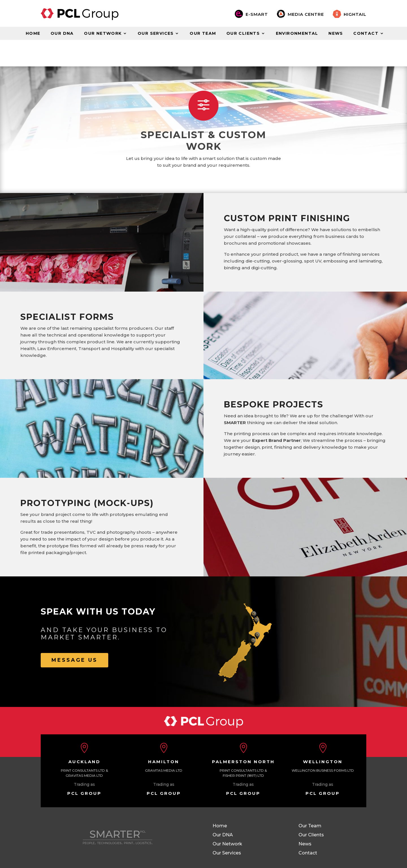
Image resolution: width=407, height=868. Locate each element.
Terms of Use (81, 847)
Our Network (103, 34)
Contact (366, 34)
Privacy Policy (117, 847)
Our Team (203, 34)
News (336, 34)
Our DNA (62, 34)
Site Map (50, 847)
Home (33, 34)
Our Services (156, 34)
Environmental (297, 34)
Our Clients (243, 34)
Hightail (355, 14)
